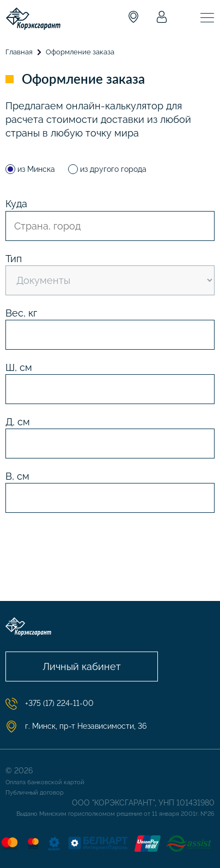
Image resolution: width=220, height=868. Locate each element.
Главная (19, 52)
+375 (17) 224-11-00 (50, 704)
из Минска (31, 169)
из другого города (107, 169)
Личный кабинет (82, 666)
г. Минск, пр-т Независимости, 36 (76, 727)
